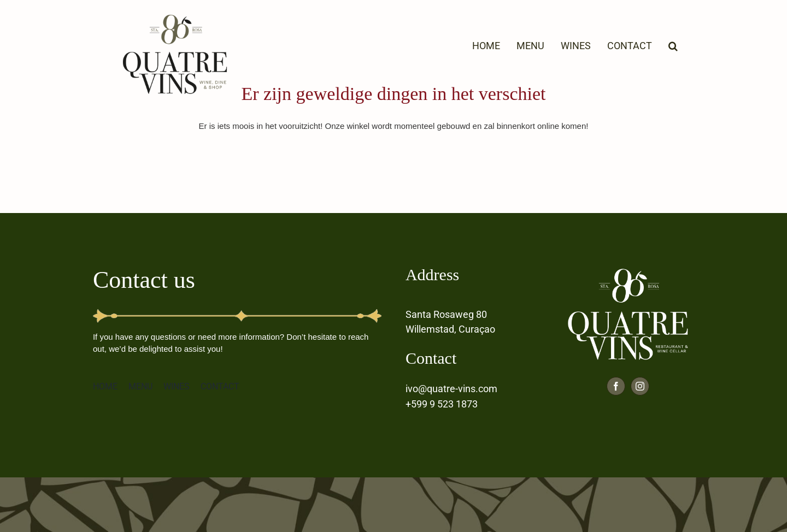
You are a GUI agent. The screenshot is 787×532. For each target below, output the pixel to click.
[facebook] (616, 386)
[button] (673, 45)
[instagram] (640, 386)
